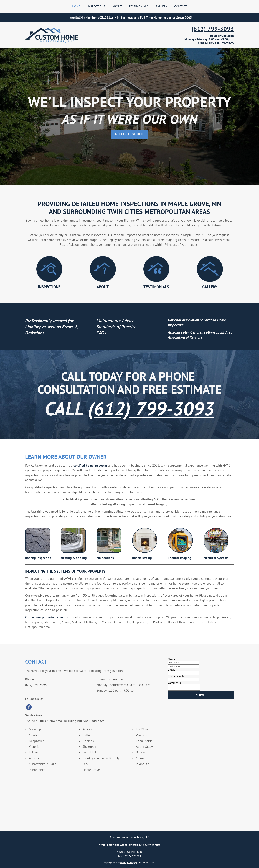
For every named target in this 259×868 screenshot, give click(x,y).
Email (171, 670)
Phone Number (177, 676)
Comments (174, 683)
